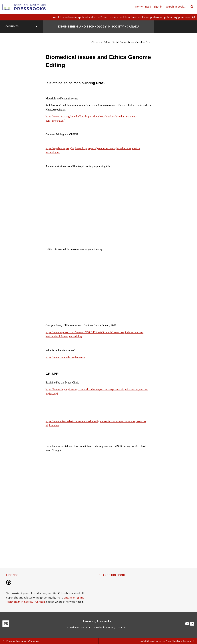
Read (148, 7)
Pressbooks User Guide (79, 627)
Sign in (158, 7)
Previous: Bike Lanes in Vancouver (21, 641)
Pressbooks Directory (104, 627)
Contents (22, 26)
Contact (123, 627)
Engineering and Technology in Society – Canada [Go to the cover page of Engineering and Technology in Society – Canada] (99, 27)
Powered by (97, 621)
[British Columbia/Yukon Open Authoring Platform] (24, 7)
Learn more (109, 17)
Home (139, 7)
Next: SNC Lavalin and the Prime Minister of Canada (167, 641)
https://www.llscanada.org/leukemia (65, 357)
